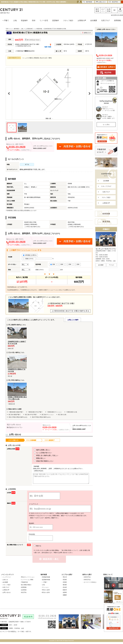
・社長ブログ (5, 589)
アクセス (112, 265)
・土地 (43, 587)
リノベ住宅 (44, 20)
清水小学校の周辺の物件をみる (18, 417)
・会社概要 (5, 584)
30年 (61, 264)
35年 (53, 264)
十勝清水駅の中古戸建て (35, 412)
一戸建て (6, 20)
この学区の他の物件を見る (32, 227)
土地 (15, 20)
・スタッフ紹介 (6, 587)
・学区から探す (45, 592)
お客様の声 (82, 20)
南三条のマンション (48, 415)
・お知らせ (5, 582)
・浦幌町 (64, 597)
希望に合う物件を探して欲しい (42, 455)
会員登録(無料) (13, 290)
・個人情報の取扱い (26, 587)
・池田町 (64, 594)
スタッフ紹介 (68, 20)
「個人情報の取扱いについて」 (70, 552)
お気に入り (101, 2)
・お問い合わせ (6, 594)
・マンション (45, 589)
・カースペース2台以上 (89, 584)
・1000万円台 (87, 579)
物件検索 (97, 10)
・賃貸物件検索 (45, 582)
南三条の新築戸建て (15, 415)
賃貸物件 (56, 20)
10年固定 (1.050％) (30, 255)
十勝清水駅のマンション (54, 412)
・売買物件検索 (45, 579)
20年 (77, 264)
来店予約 (114, 2)
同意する (38, 548)
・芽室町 (64, 582)
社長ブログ (106, 20)
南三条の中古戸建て (31, 415)
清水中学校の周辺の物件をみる (41, 417)
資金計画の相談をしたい (40, 461)
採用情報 (117, 20)
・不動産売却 (24, 584)
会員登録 (109, 10)
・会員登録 (23, 592)
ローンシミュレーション (108, 83)
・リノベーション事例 (26, 582)
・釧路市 (64, 592)
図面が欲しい (36, 458)
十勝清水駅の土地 (72, 412)
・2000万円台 (87, 582)
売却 (34, 20)
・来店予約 (23, 594)
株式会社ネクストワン (15, 427)
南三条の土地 (62, 415)
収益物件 (24, 20)
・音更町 (64, 584)
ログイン (103, 10)
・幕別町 (64, 587)
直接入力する (29, 259)
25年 (69, 264)
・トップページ (6, 579)
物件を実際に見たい (38, 450)
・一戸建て (44, 584)
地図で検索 (48, 47)
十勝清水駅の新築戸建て (16, 412)
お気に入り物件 (73, 320)
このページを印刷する (107, 81)
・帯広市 (64, 579)
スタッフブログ (106, 186)
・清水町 (64, 589)
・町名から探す (45, 594)
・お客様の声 (5, 592)
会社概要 (94, 20)
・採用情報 (23, 589)
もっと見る (106, 125)
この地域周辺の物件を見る (23, 46)
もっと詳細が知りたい (39, 453)
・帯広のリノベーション (27, 579)
